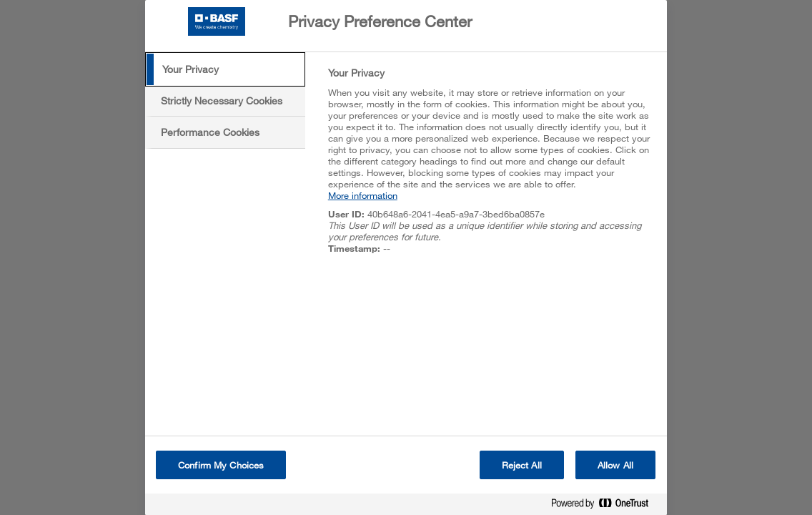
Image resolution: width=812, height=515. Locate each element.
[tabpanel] (491, 168)
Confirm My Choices (221, 465)
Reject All (522, 465)
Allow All (615, 465)
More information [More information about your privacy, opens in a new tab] (363, 195)
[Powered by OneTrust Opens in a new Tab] (605, 506)
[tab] (225, 69)
